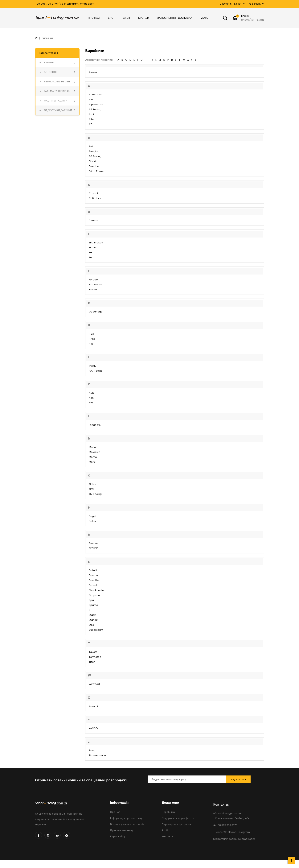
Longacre (95, 425)
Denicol (94, 220)
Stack (92, 615)
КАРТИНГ (50, 62)
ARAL (92, 119)
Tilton (92, 662)
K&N (91, 393)
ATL (91, 124)
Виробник (47, 38)
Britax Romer (97, 171)
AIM (91, 99)
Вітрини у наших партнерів (127, 824)
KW (91, 403)
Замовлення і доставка (175, 18)
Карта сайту (118, 836)
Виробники (169, 812)
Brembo (94, 166)
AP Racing (95, 109)
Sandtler (94, 580)
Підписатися (238, 779)
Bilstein (93, 161)
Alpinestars (96, 104)
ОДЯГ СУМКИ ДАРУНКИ (58, 110)
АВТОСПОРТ (51, 72)
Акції (127, 18)
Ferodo (93, 280)
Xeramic (94, 706)
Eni (91, 257)
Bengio (93, 151)
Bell (91, 146)
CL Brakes (95, 198)
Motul (92, 462)
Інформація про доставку (126, 818)
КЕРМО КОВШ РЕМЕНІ (57, 82)
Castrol (93, 193)
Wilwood (94, 684)
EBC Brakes (96, 243)
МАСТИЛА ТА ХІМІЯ (56, 101)
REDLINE (93, 548)
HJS (91, 344)
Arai (91, 114)
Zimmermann (97, 755)
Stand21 (94, 620)
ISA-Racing (96, 371)
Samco (93, 575)
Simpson (94, 595)
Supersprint (96, 630)
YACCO (93, 728)
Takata (93, 652)
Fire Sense (95, 285)
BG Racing (95, 156)
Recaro (93, 543)
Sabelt (93, 570)
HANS (92, 339)
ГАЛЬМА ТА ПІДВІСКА (57, 91)
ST (90, 610)
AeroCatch (96, 95)
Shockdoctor (97, 590)
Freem (93, 72)
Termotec (95, 657)
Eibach (93, 248)
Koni (92, 398)
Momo (93, 457)
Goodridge (96, 312)
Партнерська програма (176, 824)
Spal (92, 600)
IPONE (92, 366)
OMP (92, 489)
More (204, 18)
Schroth (94, 585)
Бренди (144, 18)
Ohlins (93, 484)
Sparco (93, 605)
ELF (91, 252)
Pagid (92, 516)
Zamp (93, 750)
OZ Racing (95, 494)
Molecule (95, 452)
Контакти (167, 836)
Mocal (93, 447)
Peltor (92, 521)
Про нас (94, 18)
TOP (291, 860)
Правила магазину (122, 830)
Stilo (91, 625)
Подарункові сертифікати (178, 818)
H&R (91, 334)
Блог (111, 18)
